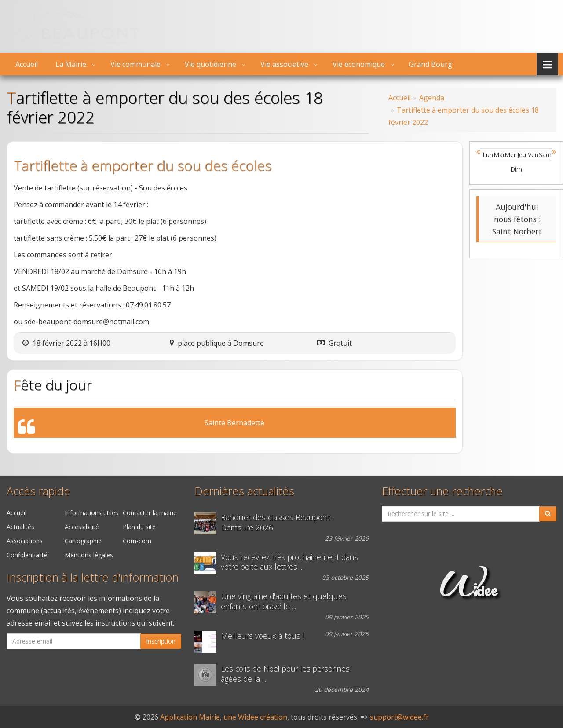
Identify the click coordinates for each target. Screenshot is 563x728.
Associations (25, 541)
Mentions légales (89, 555)
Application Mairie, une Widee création (224, 717)
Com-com (137, 541)
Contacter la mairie (150, 513)
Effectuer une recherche (442, 491)
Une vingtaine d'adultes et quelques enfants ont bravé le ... (284, 601)
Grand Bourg (431, 64)
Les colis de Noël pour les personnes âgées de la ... (285, 674)
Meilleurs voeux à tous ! (262, 636)
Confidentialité (27, 555)
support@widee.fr (399, 717)
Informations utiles (91, 513)
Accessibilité (82, 527)
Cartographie (83, 541)
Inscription (161, 641)
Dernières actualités (244, 491)
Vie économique (359, 64)
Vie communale (135, 64)
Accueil (27, 64)
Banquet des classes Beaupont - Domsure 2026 (278, 523)
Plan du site (139, 527)
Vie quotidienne (210, 64)
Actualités (20, 527)
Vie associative (284, 64)
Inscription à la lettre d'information (93, 577)
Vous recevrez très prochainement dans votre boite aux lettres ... (289, 562)
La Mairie (71, 64)
